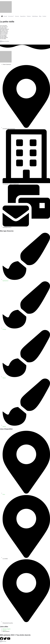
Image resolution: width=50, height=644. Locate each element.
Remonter (3, 641)
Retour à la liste (4, 41)
